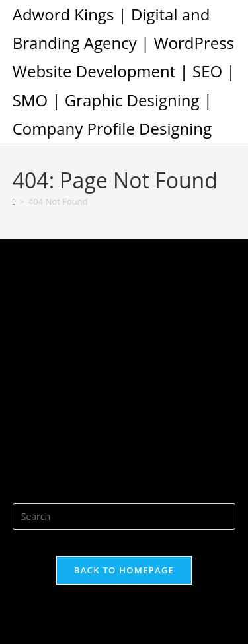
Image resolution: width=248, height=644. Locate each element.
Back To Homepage (124, 570)
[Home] (14, 201)
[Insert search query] (124, 517)
